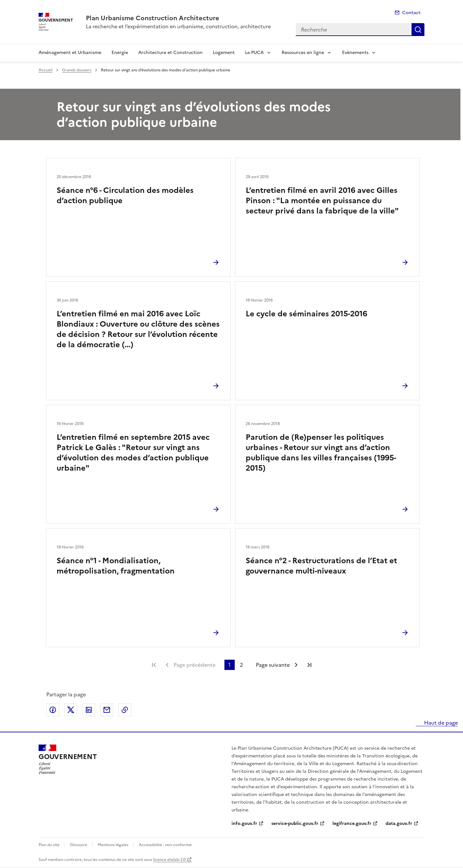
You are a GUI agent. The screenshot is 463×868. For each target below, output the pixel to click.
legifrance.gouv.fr (352, 823)
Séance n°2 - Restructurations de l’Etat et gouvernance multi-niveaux (321, 566)
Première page (154, 665)
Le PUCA (254, 53)
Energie (120, 53)
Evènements (355, 53)
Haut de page (440, 723)
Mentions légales (113, 845)
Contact (411, 13)
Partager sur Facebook (53, 710)
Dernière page (309, 665)
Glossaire (79, 845)
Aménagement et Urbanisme (70, 53)
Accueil (45, 70)
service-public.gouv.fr (295, 823)
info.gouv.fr (244, 823)
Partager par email (107, 710)
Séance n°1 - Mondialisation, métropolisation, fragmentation (116, 566)
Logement (224, 53)
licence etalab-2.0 (169, 860)
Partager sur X (71, 710)
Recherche (418, 30)
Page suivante (273, 665)
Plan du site (49, 845)
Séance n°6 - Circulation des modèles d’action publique (125, 195)
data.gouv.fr (399, 823)
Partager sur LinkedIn (89, 710)
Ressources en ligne (303, 53)
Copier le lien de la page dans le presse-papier (125, 710)
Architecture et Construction (170, 53)
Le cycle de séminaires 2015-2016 (306, 314)
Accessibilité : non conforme (165, 845)
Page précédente (195, 665)
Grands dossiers (77, 70)
